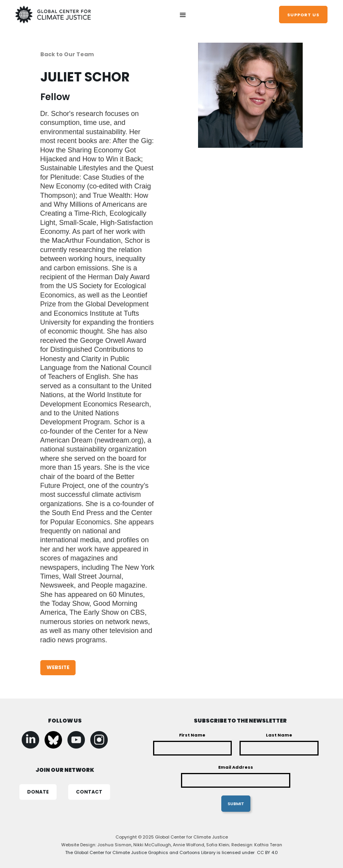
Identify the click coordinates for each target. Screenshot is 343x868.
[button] (183, 16)
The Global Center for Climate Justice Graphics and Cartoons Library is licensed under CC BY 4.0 (171, 852)
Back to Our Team (67, 54)
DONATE (38, 792)
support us (303, 15)
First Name (192, 735)
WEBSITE (58, 667)
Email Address (236, 767)
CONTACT (89, 792)
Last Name (279, 735)
